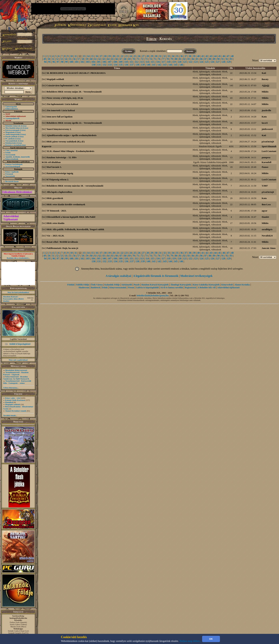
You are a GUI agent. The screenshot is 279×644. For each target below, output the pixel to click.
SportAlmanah (269, 146)
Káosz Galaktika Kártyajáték (206, 285)
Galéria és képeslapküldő (147, 288)
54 (66, 59)
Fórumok (9, 174)
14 (88, 56)
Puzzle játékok (11, 136)
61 (96, 59)
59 (87, 59)
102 (82, 62)
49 (45, 59)
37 (186, 56)
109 (121, 62)
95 (49, 62)
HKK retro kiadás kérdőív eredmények (66, 204)
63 (104, 59)
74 (151, 59)
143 (165, 65)
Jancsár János (269, 248)
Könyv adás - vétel (13, 398)
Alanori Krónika (242, 285)
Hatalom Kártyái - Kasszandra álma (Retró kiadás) (13, 299)
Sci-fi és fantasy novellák (172, 288)
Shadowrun (84, 288)
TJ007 (265, 186)
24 (131, 56)
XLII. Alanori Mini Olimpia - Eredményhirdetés (70, 151)
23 (126, 56)
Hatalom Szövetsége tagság (60, 173)
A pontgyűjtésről (12, 118)
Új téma (128, 51)
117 (163, 62)
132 (104, 65)
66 (117, 59)
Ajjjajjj (265, 85)
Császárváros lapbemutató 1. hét (63, 85)
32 (165, 56)
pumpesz (266, 157)
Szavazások (10, 176)
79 (172, 59)
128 (223, 62)
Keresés (190, 51)
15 (93, 56)
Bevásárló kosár (12, 181)
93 (231, 59)
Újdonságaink (11, 107)
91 (223, 59)
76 (159, 59)
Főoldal (71, 285)
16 (97, 56)
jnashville (266, 110)
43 (211, 56)
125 (207, 62)
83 (189, 59)
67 (121, 59)
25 (135, 56)
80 (176, 59)
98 (62, 62)
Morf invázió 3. (54, 167)
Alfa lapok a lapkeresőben (59, 192)
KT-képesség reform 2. (58, 179)
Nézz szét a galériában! (18, 360)
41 (203, 56)
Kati (264, 73)
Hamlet (265, 217)
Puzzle (137, 285)
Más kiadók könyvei (14, 128)
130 (94, 65)
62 (100, 59)
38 (190, 56)
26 (139, 56)
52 (57, 59)
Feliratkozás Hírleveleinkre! (17, 192)
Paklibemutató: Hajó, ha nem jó (62, 248)
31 (160, 56)
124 (201, 62)
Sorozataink (10, 155)
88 (210, 59)
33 (169, 56)
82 (185, 59)
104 (93, 62)
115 (153, 62)
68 (125, 59)
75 (155, 59)
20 (114, 56)
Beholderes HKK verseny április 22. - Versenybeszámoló (74, 123)
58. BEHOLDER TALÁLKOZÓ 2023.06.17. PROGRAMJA (76, 73)
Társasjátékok (11, 141)
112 (136, 62)
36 (181, 56)
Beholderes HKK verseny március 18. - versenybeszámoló (75, 186)
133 (110, 65)
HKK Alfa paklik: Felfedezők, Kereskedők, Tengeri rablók (75, 229)
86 (201, 59)
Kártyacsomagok (12, 130)
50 (49, 59)
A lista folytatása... (11, 388)
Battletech (96, 288)
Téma (117, 68)
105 (99, 62)
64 (108, 59)
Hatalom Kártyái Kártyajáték (155, 285)
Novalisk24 (267, 236)
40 (198, 56)
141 (154, 65)
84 (193, 59)
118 (169, 62)
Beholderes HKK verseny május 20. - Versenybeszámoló (74, 92)
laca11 (265, 123)
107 (110, 62)
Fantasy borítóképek (14, 164)
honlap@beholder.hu (18, 618)
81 (180, 59)
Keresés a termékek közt (16, 145)
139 (143, 65)
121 (185, 62)
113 (142, 62)
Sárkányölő (127, 285)
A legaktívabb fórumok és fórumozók (156, 276)
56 (74, 59)
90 (218, 59)
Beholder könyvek (13, 126)
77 (163, 59)
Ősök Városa (97, 285)
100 (71, 62)
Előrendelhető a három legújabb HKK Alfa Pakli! (71, 217)
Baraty (265, 79)
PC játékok (10, 139)
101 (77, 62)
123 (196, 62)
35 (177, 56)
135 (121, 65)
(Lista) (24, 126)
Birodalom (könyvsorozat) (16, 370)
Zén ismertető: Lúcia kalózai (61, 110)
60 (91, 59)
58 (83, 59)
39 (194, 56)
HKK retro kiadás (55, 223)
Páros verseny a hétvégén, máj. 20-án (65, 98)
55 (70, 59)
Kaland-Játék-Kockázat (15, 400)
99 (66, 62)
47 (228, 56)
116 (158, 62)
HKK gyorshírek (55, 198)
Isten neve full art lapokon (59, 117)
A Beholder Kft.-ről (207, 288)
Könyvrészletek (12, 159)
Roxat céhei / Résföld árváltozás (62, 242)
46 (224, 56)
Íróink (8, 152)
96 (54, 62)
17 (101, 56)
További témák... (10, 415)
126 (212, 62)
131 (99, 65)
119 (174, 62)
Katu (264, 117)
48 (232, 56)
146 (181, 65)
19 (109, 56)
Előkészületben (12, 109)
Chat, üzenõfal (11, 150)
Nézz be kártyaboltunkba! (18, 292)
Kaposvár (47, 146)
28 (148, 56)
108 (115, 62)
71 (138, 59)
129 (229, 62)
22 (122, 56)
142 (159, 65)
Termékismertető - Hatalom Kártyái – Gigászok (16, 373)
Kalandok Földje (112, 285)
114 (147, 62)
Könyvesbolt (227, 285)
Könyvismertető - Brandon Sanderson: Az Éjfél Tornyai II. (16, 378)
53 (62, 59)
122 (190, 62)
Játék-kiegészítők (13, 134)
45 (220, 56)
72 (142, 59)
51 (53, 59)
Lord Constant (269, 151)
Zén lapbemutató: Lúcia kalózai (62, 104)
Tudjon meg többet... (190, 641)
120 (179, 62)
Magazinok (10, 132)
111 (131, 62)
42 (207, 56)
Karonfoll (267, 162)
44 (215, 56)
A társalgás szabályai (118, 276)
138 (137, 65)
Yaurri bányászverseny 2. (59, 129)
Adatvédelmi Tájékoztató (11, 218)
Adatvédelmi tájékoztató (228, 288)
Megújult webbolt (13, 404)
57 (78, 59)
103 (88, 62)
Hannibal (9, 402)
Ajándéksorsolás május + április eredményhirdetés (71, 135)
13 (84, 56)
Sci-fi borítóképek (13, 166)
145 (176, 65)
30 (156, 56)
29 (152, 56)
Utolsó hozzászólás (255, 68)
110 (126, 62)
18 (105, 56)
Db (231, 68)
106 (104, 62)
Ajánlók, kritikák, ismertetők (18, 157)
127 (218, 62)
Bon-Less (266, 204)
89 (214, 59)
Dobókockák (11, 143)
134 (115, 65)
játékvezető (267, 129)
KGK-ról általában (51, 162)
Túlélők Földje (82, 285)
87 (206, 59)
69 (129, 59)
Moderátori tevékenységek (196, 276)
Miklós (265, 92)
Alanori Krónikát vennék (16, 411)
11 (76, 56)
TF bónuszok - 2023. (56, 211)
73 (146, 59)
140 (148, 65)
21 (118, 56)
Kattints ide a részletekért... (18, 258)
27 (143, 56)
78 (168, 59)
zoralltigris (267, 229)
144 (170, 65)
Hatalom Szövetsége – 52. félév (61, 157)
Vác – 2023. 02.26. (55, 236)
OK (211, 639)
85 (197, 59)
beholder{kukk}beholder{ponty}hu (153, 296)
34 (173, 56)
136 (126, 65)
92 (227, 59)
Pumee (265, 167)
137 (132, 65)
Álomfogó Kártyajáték (181, 285)
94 (45, 62)
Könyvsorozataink (118, 288)
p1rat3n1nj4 (268, 142)
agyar (265, 211)
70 (134, 59)
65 (112, 59)
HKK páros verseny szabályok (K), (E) (65, 142)
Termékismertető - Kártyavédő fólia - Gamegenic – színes (17, 382)
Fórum (152, 39)
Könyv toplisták (12, 172)
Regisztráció (190, 288)
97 (58, 62)
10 (72, 56)
